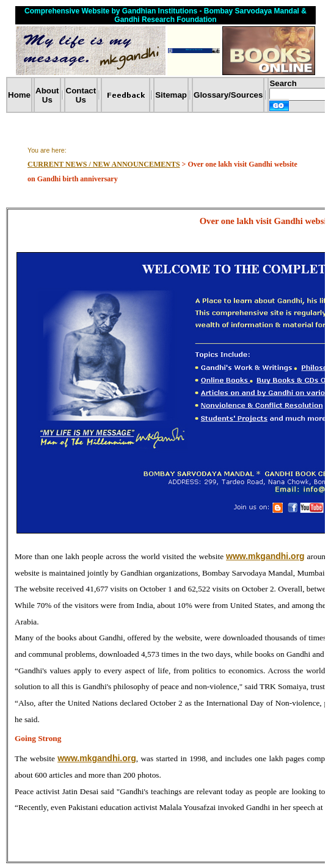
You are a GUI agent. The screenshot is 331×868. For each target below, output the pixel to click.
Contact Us (81, 95)
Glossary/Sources (228, 95)
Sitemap (171, 95)
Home (19, 95)
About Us (47, 95)
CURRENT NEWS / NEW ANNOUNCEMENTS (104, 164)
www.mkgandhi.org (265, 556)
